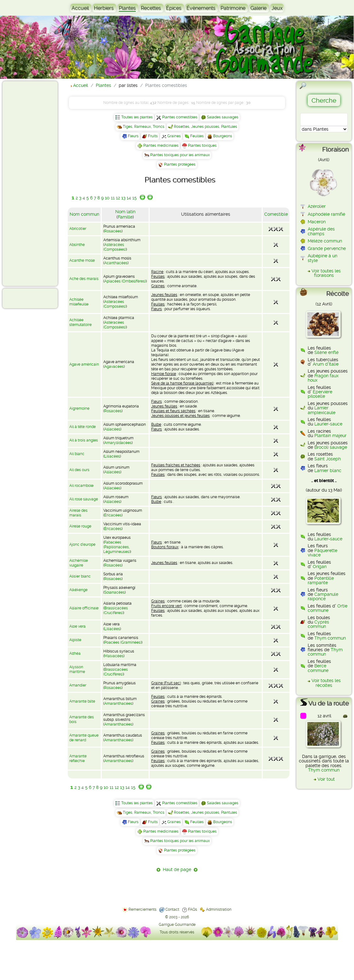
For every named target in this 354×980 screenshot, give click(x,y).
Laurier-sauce (328, 424)
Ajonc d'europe (82, 544)
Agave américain (84, 364)
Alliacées (112, 429)
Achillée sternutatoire (80, 322)
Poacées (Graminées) (123, 642)
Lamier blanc (328, 470)
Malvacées (114, 656)
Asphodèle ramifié (326, 214)
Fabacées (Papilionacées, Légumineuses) (117, 547)
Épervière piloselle (320, 394)
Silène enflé (326, 352)
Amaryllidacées (118, 443)
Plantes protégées (180, 164)
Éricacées (113, 515)
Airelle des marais (78, 513)
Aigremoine (79, 408)
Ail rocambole (81, 486)
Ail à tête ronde (83, 427)
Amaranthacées (118, 704)
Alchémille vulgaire (79, 563)
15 (134, 198)
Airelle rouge (80, 526)
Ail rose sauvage (84, 499)
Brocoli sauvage (331, 447)
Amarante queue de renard (84, 738)
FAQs (193, 909)
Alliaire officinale (84, 608)
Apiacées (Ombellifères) (125, 281)
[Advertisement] (30, 183)
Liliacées (112, 456)
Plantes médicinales (161, 145)
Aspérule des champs (321, 231)
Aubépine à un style (323, 258)
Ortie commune (328, 608)
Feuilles (197, 136)
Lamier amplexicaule (322, 410)
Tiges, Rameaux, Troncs (144, 127)
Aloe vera (77, 626)
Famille (125, 217)
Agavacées (114, 367)
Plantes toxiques (202, 145)
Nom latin (125, 212)
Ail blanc (77, 454)
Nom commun (84, 214)
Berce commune (318, 668)
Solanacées (114, 592)
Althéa (75, 653)
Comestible (276, 214)
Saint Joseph (328, 459)
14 (129, 198)
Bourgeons (223, 136)
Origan (320, 567)
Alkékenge (78, 590)
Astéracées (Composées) (115, 247)
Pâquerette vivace (323, 553)
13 (123, 198)
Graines (174, 136)
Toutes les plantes (137, 117)
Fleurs (133, 136)
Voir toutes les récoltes (326, 683)
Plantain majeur (330, 436)
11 (113, 198)
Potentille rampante (321, 580)
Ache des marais (84, 279)
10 (107, 198)
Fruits (153, 136)
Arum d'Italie (326, 364)
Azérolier (317, 206)
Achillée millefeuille (79, 302)
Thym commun (330, 638)
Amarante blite (82, 701)
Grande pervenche (327, 248)
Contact (172, 909)
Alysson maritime (77, 669)
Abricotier (78, 229)
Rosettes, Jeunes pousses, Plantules (206, 127)
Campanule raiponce (323, 596)
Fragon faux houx (323, 378)
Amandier (78, 685)
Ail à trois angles (84, 440)
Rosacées (113, 231)
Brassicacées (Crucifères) (116, 610)
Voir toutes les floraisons (326, 273)
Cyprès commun (318, 624)
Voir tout (326, 779)
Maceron (317, 222)
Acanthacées (116, 263)
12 (118, 198)
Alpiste (75, 640)
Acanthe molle (82, 260)
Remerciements (143, 909)
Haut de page (177, 869)
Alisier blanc (80, 576)
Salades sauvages (223, 117)
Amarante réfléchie (78, 758)
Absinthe (77, 245)
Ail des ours (79, 470)
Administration (219, 909)
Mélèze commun (325, 241)
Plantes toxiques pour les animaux (180, 155)
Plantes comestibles (180, 117)
